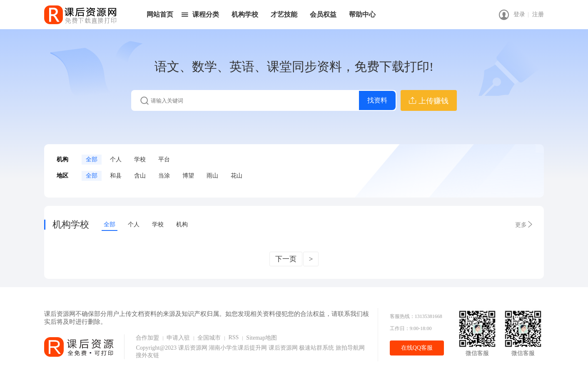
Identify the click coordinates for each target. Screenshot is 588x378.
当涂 (164, 176)
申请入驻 (178, 338)
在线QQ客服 (417, 348)
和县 (116, 176)
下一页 (286, 259)
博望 (188, 176)
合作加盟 (147, 338)
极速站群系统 (317, 348)
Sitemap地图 (262, 338)
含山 (140, 176)
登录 (519, 14)
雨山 (212, 176)
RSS (233, 337)
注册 (538, 14)
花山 (237, 176)
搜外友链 (147, 355)
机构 (182, 224)
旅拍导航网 (350, 348)
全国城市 (209, 338)
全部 (92, 159)
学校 (140, 159)
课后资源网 (193, 348)
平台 (164, 159)
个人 (116, 159)
